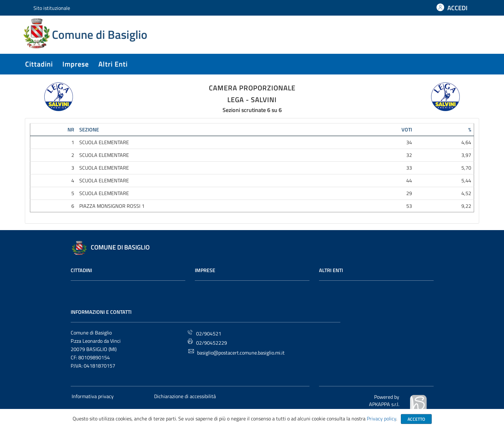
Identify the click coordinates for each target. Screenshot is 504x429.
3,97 (466, 155)
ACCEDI (457, 8)
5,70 (466, 168)
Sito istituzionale (52, 8)
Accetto (416, 419)
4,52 (466, 193)
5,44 (466, 180)
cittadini (39, 64)
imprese (76, 64)
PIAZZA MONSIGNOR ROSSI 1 (112, 206)
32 (409, 155)
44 (409, 180)
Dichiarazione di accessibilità (185, 396)
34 (409, 142)
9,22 (466, 206)
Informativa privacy (93, 396)
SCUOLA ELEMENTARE (104, 142)
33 (409, 168)
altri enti (113, 64)
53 (409, 206)
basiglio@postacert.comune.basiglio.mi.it (236, 352)
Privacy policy (381, 418)
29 (409, 193)
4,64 (466, 142)
